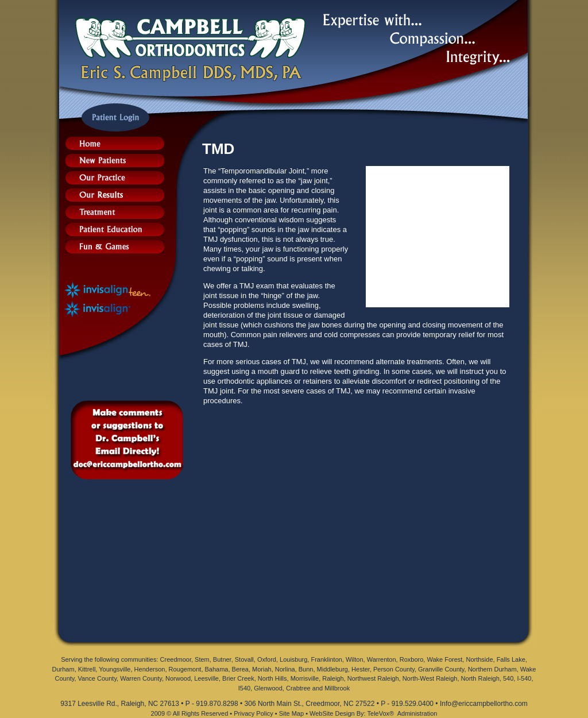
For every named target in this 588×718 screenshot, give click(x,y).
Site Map (291, 713)
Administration (417, 713)
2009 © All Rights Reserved (190, 713)
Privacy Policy (253, 713)
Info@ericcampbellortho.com (484, 704)
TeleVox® (381, 713)
